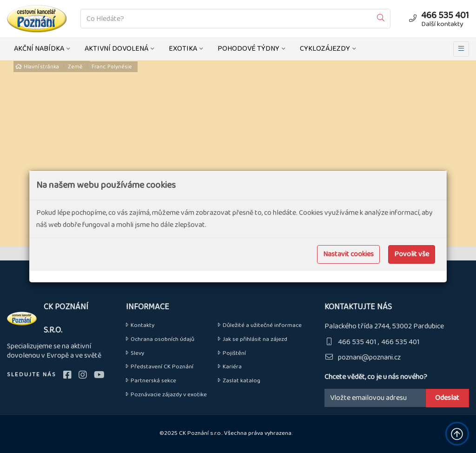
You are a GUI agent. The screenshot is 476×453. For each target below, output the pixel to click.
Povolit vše (412, 254)
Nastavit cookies (348, 254)
